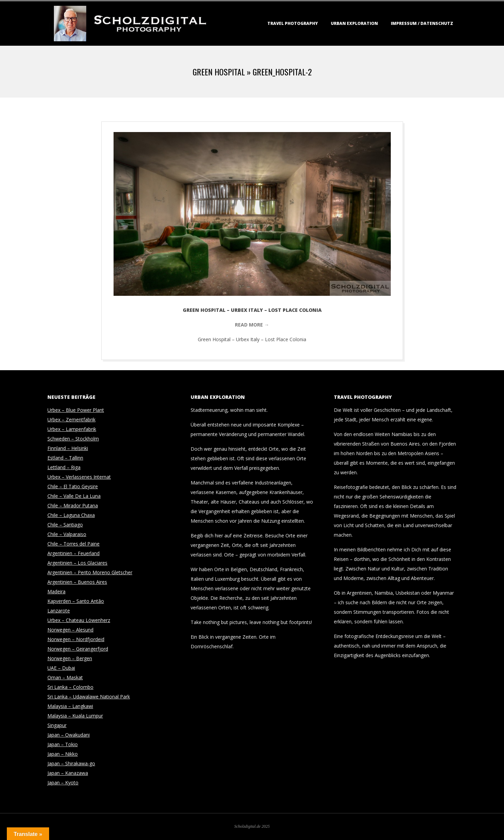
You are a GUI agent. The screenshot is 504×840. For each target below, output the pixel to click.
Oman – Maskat (65, 677)
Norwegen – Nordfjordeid (76, 639)
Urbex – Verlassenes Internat (79, 477)
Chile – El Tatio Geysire (73, 486)
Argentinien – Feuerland (73, 553)
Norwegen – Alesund (70, 630)
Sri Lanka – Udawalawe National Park (89, 697)
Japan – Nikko (63, 754)
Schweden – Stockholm (73, 439)
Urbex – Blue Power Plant (76, 410)
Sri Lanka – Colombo (70, 687)
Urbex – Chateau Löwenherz (79, 620)
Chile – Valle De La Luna (74, 496)
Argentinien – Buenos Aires (77, 582)
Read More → (252, 325)
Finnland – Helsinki (68, 448)
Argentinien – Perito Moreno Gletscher (90, 572)
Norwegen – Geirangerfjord (78, 649)
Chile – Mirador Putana (73, 505)
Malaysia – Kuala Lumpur (75, 716)
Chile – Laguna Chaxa (71, 515)
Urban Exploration (354, 23)
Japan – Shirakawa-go (71, 763)
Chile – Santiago (65, 525)
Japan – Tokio (63, 744)
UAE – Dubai (61, 668)
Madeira (56, 591)
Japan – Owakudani (69, 735)
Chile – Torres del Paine (73, 544)
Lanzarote (59, 611)
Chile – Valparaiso (67, 534)
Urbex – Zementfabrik (71, 419)
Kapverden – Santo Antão (76, 601)
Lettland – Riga (64, 467)
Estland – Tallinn (65, 458)
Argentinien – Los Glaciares (77, 563)
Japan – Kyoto (63, 783)
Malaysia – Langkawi (70, 706)
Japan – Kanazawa (68, 773)
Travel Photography (293, 23)
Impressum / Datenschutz (422, 23)
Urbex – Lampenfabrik (72, 429)
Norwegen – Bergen (70, 658)
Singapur (57, 725)
